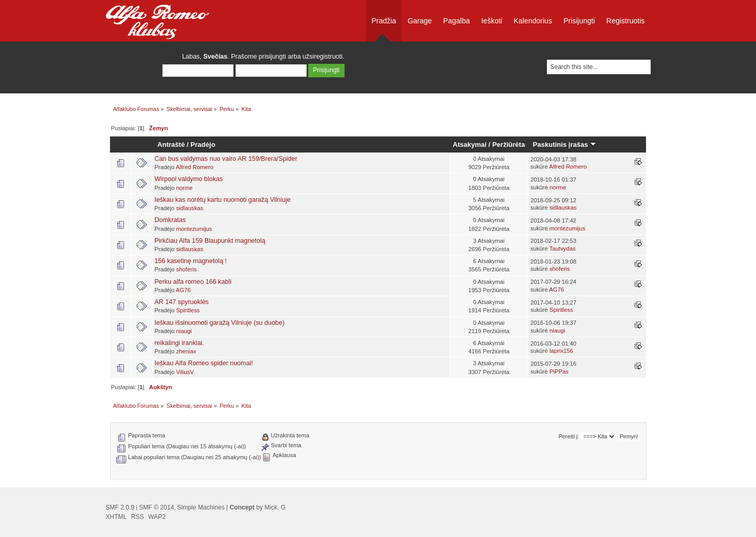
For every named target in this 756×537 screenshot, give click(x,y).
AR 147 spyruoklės (182, 302)
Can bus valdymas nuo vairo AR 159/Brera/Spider (226, 159)
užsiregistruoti (322, 57)
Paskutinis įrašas (565, 144)
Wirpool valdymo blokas (189, 179)
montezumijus (194, 229)
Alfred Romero (195, 167)
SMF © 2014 (157, 507)
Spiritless (188, 310)
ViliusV (185, 372)
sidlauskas (189, 208)
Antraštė (171, 144)
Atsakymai (470, 144)
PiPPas (559, 371)
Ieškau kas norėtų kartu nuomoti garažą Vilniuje (223, 200)
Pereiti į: (569, 436)
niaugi (184, 331)
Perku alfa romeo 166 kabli (193, 282)
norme (184, 188)
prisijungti (273, 57)
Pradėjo (203, 144)
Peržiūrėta (509, 144)
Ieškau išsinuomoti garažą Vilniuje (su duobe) (220, 323)
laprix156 (561, 351)
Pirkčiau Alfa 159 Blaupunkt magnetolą (210, 241)
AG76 (183, 290)
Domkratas (170, 220)
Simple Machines (201, 507)
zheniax (186, 351)
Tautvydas (563, 249)
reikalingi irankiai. (180, 343)
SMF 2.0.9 (120, 507)
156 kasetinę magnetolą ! (191, 261)
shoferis (186, 269)
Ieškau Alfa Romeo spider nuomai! (204, 363)
